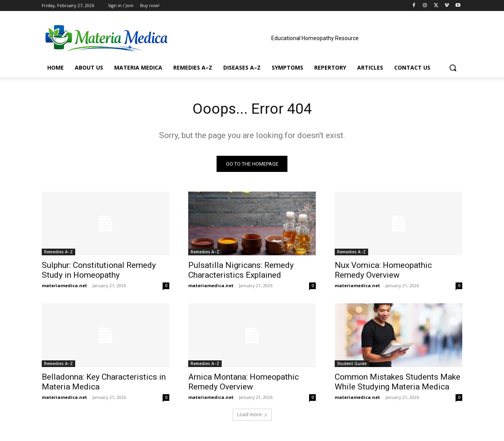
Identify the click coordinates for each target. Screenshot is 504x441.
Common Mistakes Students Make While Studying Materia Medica (397, 383)
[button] (453, 68)
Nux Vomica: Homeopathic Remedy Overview (383, 272)
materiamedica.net (64, 287)
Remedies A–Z (58, 253)
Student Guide (352, 365)
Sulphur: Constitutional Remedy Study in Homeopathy (99, 272)
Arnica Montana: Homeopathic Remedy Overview (244, 383)
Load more (252, 416)
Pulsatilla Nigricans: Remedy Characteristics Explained (241, 272)
